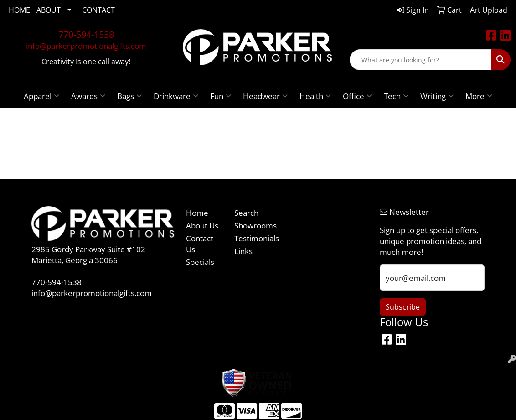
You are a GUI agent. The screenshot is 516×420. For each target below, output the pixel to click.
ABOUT (49, 10)
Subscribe (403, 307)
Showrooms (253, 225)
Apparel (41, 96)
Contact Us (200, 244)
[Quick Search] (421, 60)
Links (243, 251)
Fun (221, 96)
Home (197, 213)
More (479, 96)
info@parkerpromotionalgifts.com (86, 46)
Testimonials (253, 238)
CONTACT (98, 10)
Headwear (265, 96)
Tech (396, 96)
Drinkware (176, 96)
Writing (437, 96)
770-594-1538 (86, 34)
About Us (202, 225)
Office (357, 96)
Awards (88, 96)
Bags (129, 96)
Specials (200, 262)
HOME (19, 10)
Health (315, 96)
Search (246, 213)
